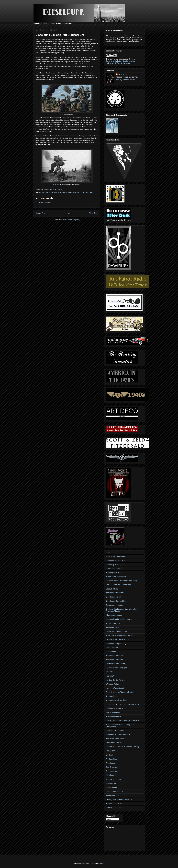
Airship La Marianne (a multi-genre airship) (122, 720)
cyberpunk (45, 192)
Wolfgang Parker (112, 684)
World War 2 (89, 192)
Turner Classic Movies (114, 804)
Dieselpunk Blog (112, 775)
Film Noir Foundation (114, 712)
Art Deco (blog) (112, 759)
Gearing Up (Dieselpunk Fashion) (119, 799)
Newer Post (40, 213)
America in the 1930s (114, 779)
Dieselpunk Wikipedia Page (116, 644)
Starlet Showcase (113, 771)
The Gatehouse (112, 696)
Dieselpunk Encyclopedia (116, 560)
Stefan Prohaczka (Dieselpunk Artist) (120, 692)
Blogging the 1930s (113, 573)
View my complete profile (125, 80)
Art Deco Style (111, 652)
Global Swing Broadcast (115, 615)
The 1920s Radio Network (116, 739)
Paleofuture (110, 763)
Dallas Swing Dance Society (117, 631)
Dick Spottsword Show (115, 791)
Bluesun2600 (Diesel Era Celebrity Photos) (122, 747)
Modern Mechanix (113, 795)
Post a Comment (45, 203)
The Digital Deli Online (115, 660)
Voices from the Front (114, 569)
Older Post (93, 213)
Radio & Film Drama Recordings (118, 585)
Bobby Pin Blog (112, 589)
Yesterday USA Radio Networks (118, 735)
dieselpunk (62, 192)
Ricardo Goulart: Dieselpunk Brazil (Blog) (122, 581)
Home (67, 213)
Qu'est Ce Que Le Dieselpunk (117, 639)
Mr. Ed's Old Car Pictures (116, 680)
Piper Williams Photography (117, 668)
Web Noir (110, 672)
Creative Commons (113, 808)
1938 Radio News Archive (116, 577)
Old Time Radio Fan (114, 743)
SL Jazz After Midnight (115, 605)
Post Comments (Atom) (72, 220)
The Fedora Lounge (114, 716)
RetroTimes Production (115, 731)
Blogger (101, 863)
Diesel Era (53, 192)
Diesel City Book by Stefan (116, 565)
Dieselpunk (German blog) (116, 601)
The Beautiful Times (114, 623)
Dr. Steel (109, 755)
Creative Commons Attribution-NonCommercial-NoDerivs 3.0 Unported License (121, 61)
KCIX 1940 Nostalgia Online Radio (119, 635)
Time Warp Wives (113, 627)
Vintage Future (112, 787)
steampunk (70, 192)
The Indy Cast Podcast (115, 593)
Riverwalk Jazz (112, 783)
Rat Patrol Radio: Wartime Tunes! (119, 619)
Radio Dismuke (112, 648)
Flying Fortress (112, 751)
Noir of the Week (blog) (115, 688)
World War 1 (79, 192)
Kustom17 (110, 676)
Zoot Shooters (111, 767)
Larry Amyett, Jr (125, 74)
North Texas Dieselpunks (116, 556)
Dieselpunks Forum (113, 597)
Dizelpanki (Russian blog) (116, 708)
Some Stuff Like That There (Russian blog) (122, 704)
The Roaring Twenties (114, 656)
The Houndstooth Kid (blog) (117, 700)
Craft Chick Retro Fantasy (116, 664)
